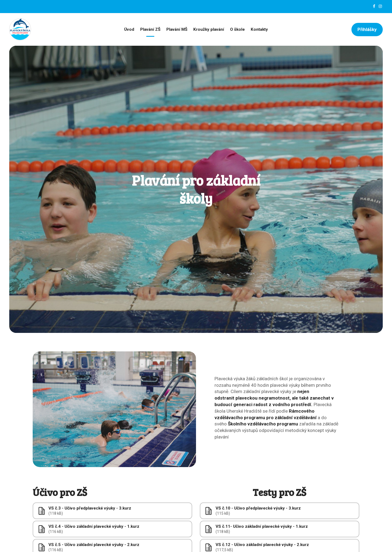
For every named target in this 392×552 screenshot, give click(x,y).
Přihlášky (367, 29)
